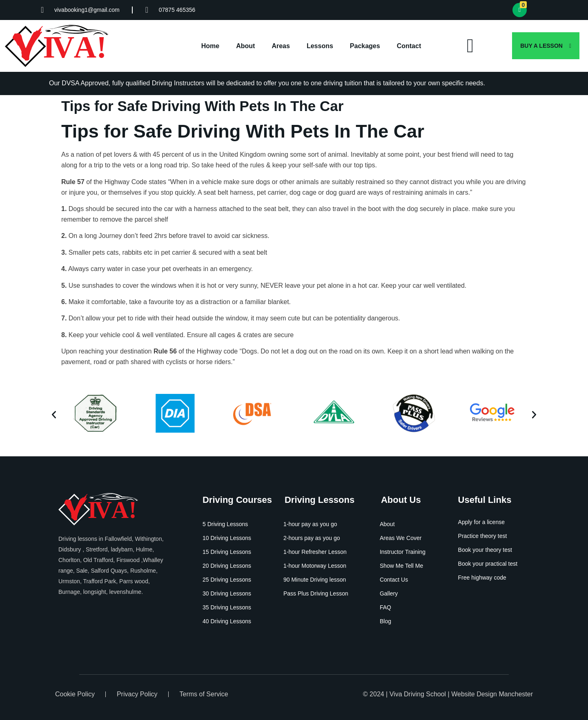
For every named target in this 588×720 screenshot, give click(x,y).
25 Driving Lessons (227, 580)
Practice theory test (483, 536)
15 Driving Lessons (227, 552)
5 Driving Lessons (225, 524)
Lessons (320, 46)
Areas (281, 46)
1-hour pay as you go (310, 524)
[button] (54, 415)
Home (210, 46)
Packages (365, 46)
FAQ (385, 607)
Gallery (389, 593)
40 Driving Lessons (227, 621)
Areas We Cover (401, 538)
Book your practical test (488, 564)
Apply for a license (481, 522)
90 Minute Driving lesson (315, 580)
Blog (385, 621)
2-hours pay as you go (312, 538)
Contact (409, 46)
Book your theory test (485, 550)
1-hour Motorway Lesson (315, 566)
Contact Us (394, 580)
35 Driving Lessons (227, 607)
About (245, 46)
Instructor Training (403, 552)
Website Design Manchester (492, 694)
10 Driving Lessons (227, 538)
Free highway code (482, 578)
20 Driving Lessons (227, 566)
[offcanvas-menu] (470, 46)
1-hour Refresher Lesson (315, 552)
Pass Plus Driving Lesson (316, 593)
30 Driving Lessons (227, 593)
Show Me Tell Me (401, 566)
